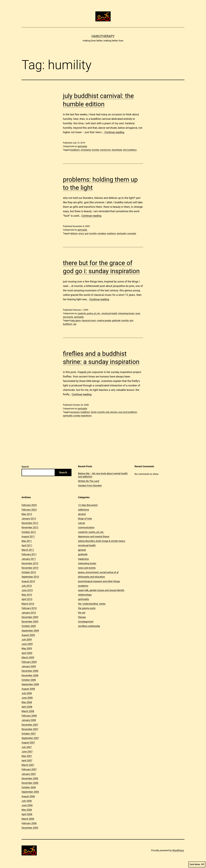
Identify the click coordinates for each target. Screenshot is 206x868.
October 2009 (29, 626)
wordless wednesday (89, 626)
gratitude (116, 321)
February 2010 (29, 608)
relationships (85, 595)
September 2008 (30, 684)
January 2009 (29, 666)
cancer (82, 523)
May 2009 (27, 648)
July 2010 (27, 586)
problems (111, 233)
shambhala (117, 150)
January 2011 (29, 559)
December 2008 (30, 671)
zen (75, 324)
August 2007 (28, 743)
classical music (89, 321)
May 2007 (27, 756)
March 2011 (28, 550)
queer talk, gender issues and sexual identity (101, 590)
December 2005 (30, 828)
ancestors (75, 412)
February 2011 (29, 554)
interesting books (126, 313)
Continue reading (114, 132)
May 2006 (27, 810)
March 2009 (28, 657)
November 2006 (30, 783)
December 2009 (30, 617)
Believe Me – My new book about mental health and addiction (103, 475)
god (87, 233)
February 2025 (29, 505)
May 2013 (27, 514)
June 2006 (27, 805)
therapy (82, 617)
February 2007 (29, 769)
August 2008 (28, 689)
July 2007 (27, 747)
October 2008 (29, 680)
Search (25, 467)
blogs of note (85, 519)
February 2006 (29, 823)
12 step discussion (88, 505)
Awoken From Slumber (90, 486)
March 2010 (28, 604)
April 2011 (27, 545)
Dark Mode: (197, 864)
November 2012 (30, 527)
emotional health (109, 313)
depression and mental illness (94, 536)
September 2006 (30, 792)
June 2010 (27, 590)
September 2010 (30, 577)
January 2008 (29, 720)
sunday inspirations (83, 416)
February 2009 (29, 662)
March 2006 (28, 819)
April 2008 (27, 707)
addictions (84, 510)
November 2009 (30, 622)
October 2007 (29, 734)
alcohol (82, 514)
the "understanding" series (92, 604)
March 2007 (28, 765)
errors (81, 233)
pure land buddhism (128, 412)
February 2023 (29, 510)
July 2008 (27, 693)
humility (95, 150)
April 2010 (27, 599)
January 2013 (29, 519)
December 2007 (30, 725)
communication (86, 527)
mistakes (102, 233)
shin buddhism (130, 150)
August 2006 (28, 796)
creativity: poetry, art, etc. (89, 313)
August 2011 (28, 536)
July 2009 (27, 639)
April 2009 (27, 653)
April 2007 (27, 760)
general (82, 550)
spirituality (82, 146)
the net (82, 613)
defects (74, 233)
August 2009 (28, 635)
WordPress (178, 850)
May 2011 (27, 541)
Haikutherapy (103, 36)
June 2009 (27, 644)
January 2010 (29, 613)
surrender (132, 233)
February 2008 (29, 716)
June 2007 (27, 752)
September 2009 (30, 631)
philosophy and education (92, 577)
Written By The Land (89, 481)
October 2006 (29, 787)
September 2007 (30, 738)
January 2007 (29, 774)
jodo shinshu (112, 412)
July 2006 (27, 801)
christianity (86, 150)
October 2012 (29, 532)
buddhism (75, 150)
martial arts (105, 150)
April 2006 (27, 814)
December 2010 (30, 563)
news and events (87, 568)
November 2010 (30, 568)
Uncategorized (86, 622)
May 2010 (27, 595)
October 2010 (29, 572)
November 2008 (30, 675)
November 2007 (30, 729)
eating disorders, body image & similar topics (102, 541)
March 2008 (28, 711)
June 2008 (27, 698)
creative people (104, 321)
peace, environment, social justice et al (98, 572)
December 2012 (30, 523)
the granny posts (87, 608)
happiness (83, 559)
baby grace (76, 321)
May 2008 (27, 702)
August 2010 (28, 581)
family (94, 412)
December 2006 (30, 778)
